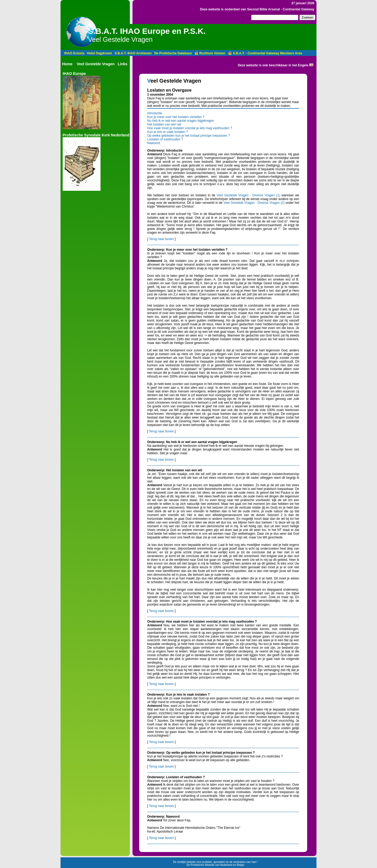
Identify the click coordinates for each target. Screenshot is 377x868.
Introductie (155, 113)
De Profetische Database (173, 53)
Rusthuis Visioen (210, 53)
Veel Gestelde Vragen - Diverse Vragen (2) (254, 203)
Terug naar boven (161, 239)
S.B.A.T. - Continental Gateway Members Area (265, 53)
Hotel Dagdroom (99, 53)
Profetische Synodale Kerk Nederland (96, 135)
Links (123, 64)
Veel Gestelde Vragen (96, 64)
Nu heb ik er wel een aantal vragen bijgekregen (181, 121)
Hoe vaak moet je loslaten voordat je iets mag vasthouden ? (190, 128)
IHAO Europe (74, 74)
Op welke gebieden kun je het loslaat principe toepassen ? (188, 136)
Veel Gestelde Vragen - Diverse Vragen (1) (248, 195)
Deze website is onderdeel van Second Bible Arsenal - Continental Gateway (257, 9)
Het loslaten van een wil (164, 124)
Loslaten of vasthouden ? (165, 139)
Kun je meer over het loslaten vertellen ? (176, 117)
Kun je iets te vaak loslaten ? (168, 132)
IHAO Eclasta (74, 53)
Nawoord (154, 143)
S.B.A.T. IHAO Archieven (133, 53)
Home (67, 64)
